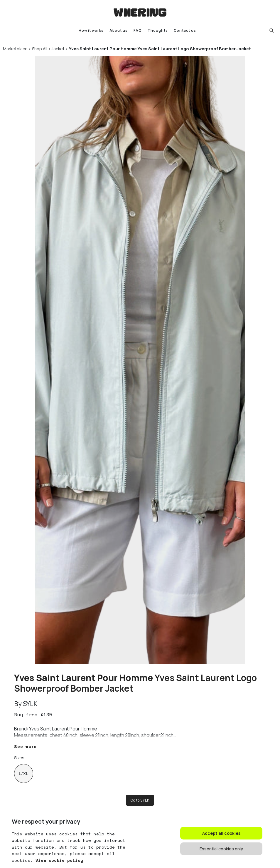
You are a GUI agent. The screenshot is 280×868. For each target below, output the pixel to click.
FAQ (138, 30)
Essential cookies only (221, 849)
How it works (91, 30)
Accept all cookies (221, 833)
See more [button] (25, 746)
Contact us (185, 30)
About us (119, 30)
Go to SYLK (140, 800)
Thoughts (158, 30)
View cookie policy (58, 860)
